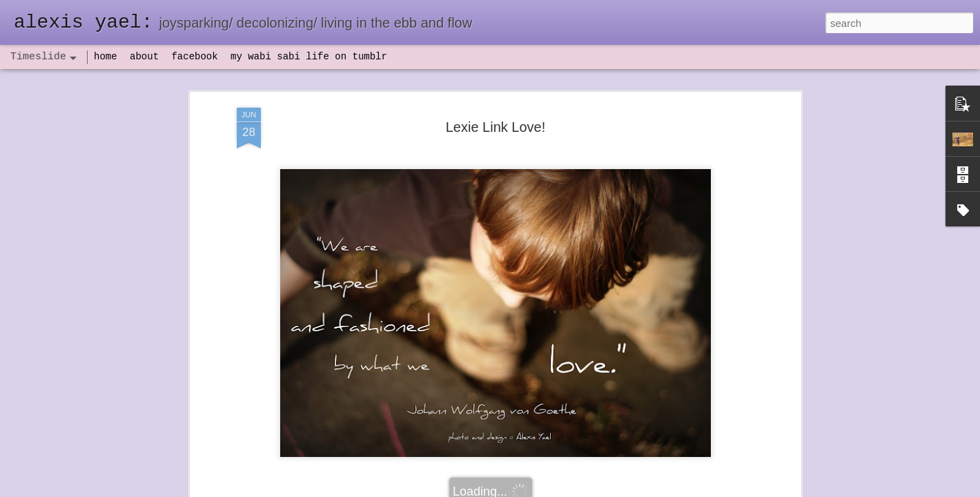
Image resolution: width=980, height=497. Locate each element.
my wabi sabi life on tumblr (309, 57)
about (144, 57)
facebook (194, 57)
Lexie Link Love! (496, 127)
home (106, 57)
